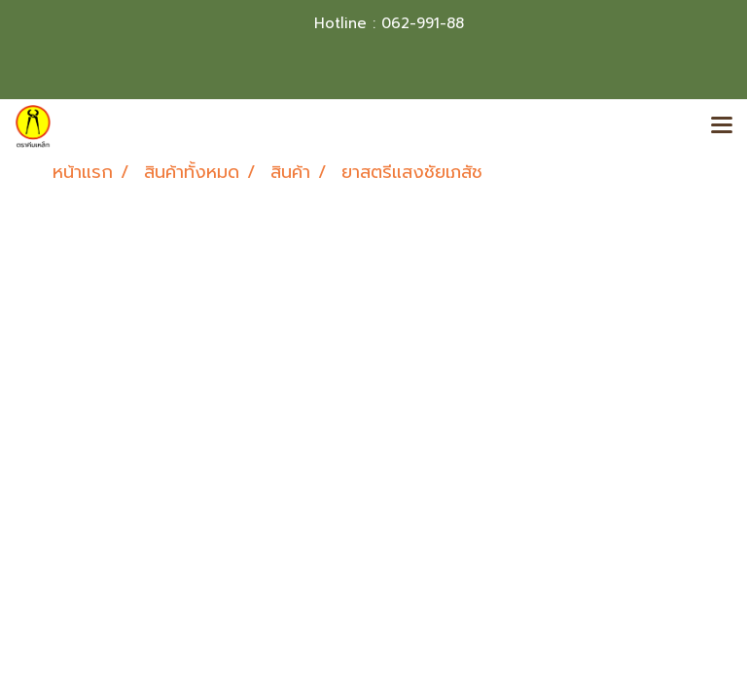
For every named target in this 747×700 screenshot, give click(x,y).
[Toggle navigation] (722, 126)
